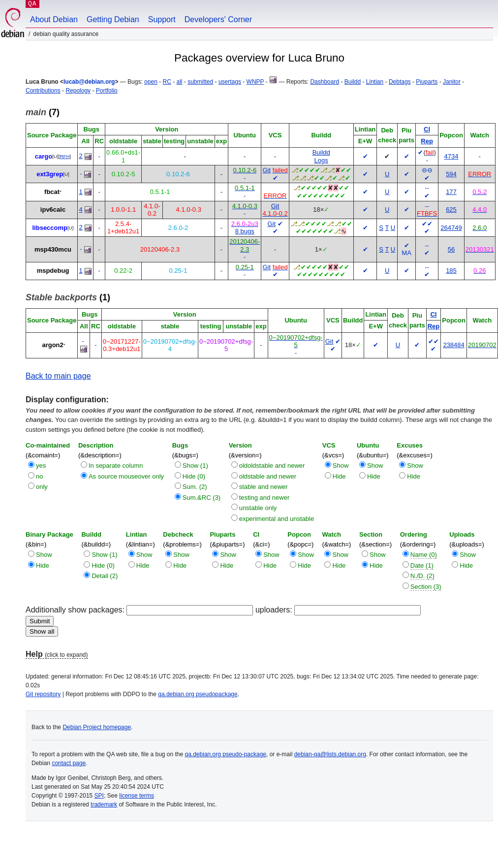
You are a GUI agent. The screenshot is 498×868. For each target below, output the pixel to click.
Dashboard (325, 82)
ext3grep (50, 174)
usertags (230, 82)
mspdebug (53, 271)
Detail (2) (105, 576)
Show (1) (195, 466)
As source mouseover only (126, 476)
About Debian (54, 19)
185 (451, 271)
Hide (339, 476)
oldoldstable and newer (272, 466)
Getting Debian (113, 19)
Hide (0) (194, 476)
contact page (69, 763)
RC (167, 82)
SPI (99, 796)
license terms (137, 796)
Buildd (353, 82)
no (39, 476)
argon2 (52, 345)
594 (451, 174)
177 (451, 192)
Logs (321, 160)
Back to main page (58, 376)
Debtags (400, 82)
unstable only (258, 508)
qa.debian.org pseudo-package (226, 754)
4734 (451, 156)
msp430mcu (53, 249)
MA (406, 253)
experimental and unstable (277, 519)
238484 (453, 345)
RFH (64, 156)
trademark (104, 804)
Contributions (43, 91)
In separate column (116, 466)
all (180, 82)
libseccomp (50, 228)
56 (451, 249)
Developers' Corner (218, 19)
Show (341, 466)
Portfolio (107, 91)
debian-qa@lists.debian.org (330, 754)
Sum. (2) (195, 487)
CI (427, 129)
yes (41, 466)
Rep (427, 141)
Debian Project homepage (97, 727)
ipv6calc (53, 209)
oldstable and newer (268, 476)
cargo (44, 156)
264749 (451, 228)
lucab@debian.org (89, 82)
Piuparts (427, 82)
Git (266, 170)
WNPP (255, 82)
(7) (43, 112)
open (151, 82)
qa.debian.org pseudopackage (198, 694)
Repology (78, 91)
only (42, 487)
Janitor (452, 82)
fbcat (52, 192)
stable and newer (264, 487)
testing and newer (265, 498)
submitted (200, 82)
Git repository (43, 694)
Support (162, 19)
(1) (68, 297)
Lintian (375, 82)
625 (451, 209)
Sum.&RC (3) (202, 498)
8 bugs (245, 231)
